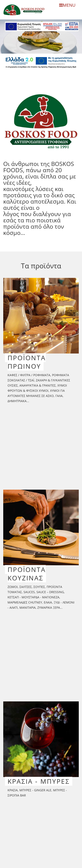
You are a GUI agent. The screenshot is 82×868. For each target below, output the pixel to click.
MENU (67, 5)
